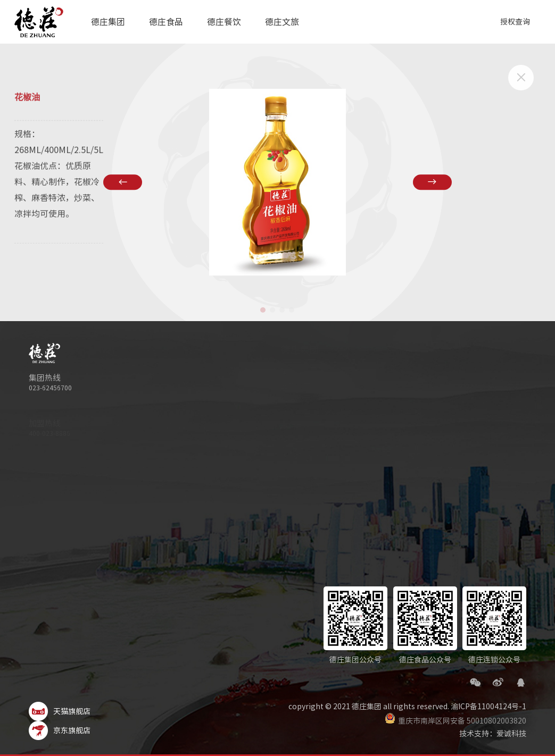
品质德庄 (266, 386)
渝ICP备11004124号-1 (488, 707)
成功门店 (460, 414)
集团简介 (266, 372)
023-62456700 (50, 389)
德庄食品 (166, 22)
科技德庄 (266, 400)
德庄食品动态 (365, 386)
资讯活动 (460, 400)
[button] (263, 310)
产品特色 (460, 427)
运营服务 (460, 455)
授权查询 (515, 22)
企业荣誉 (266, 441)
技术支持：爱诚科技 (493, 734)
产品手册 (357, 400)
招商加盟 (460, 386)
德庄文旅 (281, 22)
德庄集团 (108, 22)
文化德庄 (266, 414)
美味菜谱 (357, 414)
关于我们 (357, 372)
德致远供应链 (467, 441)
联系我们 (357, 427)
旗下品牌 (266, 427)
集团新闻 (266, 455)
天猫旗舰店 (60, 711)
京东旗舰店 (60, 730)
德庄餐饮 (223, 22)
